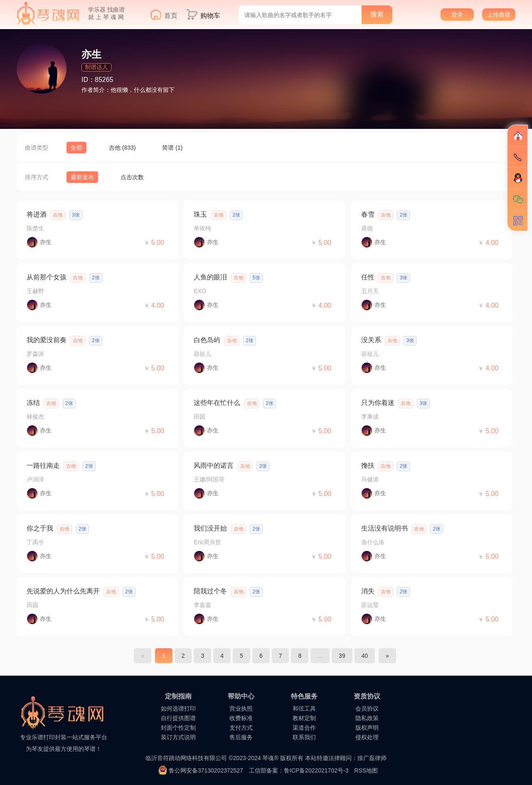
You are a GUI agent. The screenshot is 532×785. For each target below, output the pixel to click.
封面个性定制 (178, 728)
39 (342, 656)
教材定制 (304, 718)
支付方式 (241, 728)
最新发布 (82, 177)
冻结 (33, 403)
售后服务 (241, 737)
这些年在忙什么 (217, 403)
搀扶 (368, 465)
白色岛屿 (207, 340)
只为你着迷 (378, 403)
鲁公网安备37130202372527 (206, 770)
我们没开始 (210, 528)
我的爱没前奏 (47, 340)
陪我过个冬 (210, 591)
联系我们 (304, 737)
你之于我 (40, 528)
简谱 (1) (172, 148)
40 (365, 656)
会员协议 (367, 708)
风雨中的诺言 (214, 465)
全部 (76, 148)
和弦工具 (304, 708)
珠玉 (200, 214)
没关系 (371, 340)
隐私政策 (367, 718)
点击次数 (132, 177)
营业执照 (241, 708)
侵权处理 (367, 737)
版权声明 (367, 728)
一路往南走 (43, 465)
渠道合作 (304, 728)
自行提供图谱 (178, 718)
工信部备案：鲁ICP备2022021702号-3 (299, 770)
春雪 (368, 214)
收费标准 (241, 718)
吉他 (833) (122, 148)
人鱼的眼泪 (210, 277)
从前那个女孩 (47, 277)
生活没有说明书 (384, 528)
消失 (368, 591)
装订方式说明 (178, 737)
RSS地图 (366, 770)
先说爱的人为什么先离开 (63, 591)
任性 (368, 277)
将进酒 (37, 214)
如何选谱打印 (178, 708)
